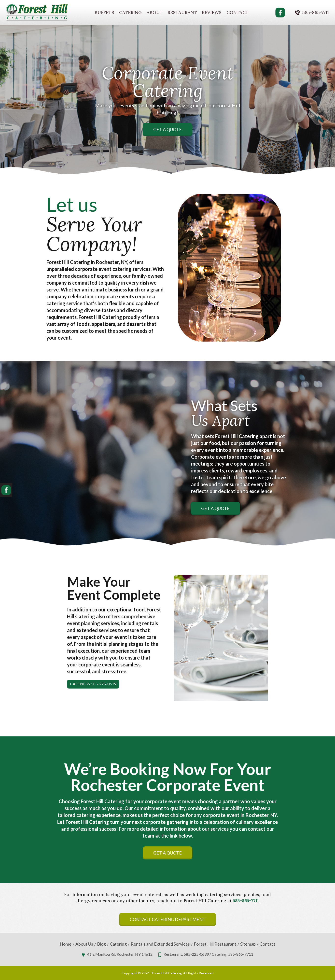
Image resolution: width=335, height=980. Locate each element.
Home (66, 944)
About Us (84, 944)
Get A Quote (167, 129)
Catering (130, 12)
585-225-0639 (196, 954)
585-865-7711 (316, 13)
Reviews (212, 12)
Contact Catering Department (168, 919)
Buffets (104, 12)
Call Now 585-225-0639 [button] (93, 684)
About (155, 12)
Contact (237, 12)
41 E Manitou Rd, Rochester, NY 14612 (120, 954)
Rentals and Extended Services (160, 944)
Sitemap (248, 944)
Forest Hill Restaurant (215, 944)
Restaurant (182, 12)
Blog (101, 944)
